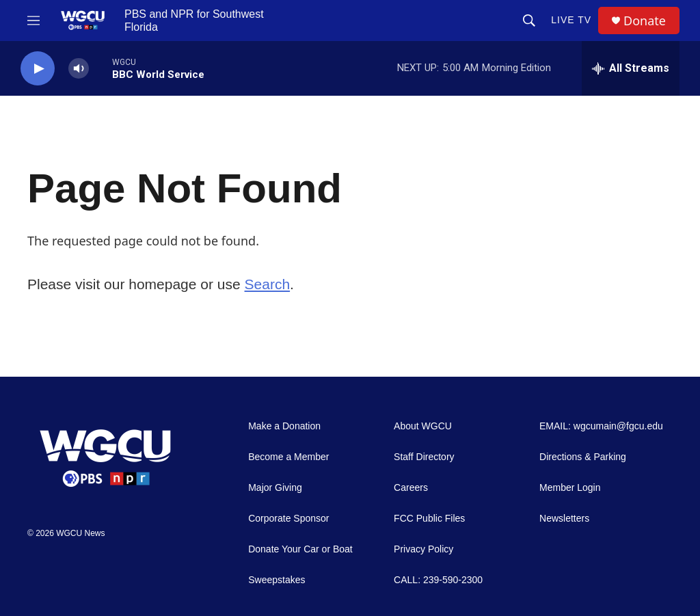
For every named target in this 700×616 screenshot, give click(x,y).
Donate (645, 21)
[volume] (79, 69)
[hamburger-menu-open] (33, 21)
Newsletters (564, 519)
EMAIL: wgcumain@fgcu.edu (601, 426)
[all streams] (631, 68)
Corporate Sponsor (288, 519)
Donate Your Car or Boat (300, 549)
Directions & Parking (583, 457)
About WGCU (423, 426)
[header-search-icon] (529, 21)
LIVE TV (571, 20)
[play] (38, 69)
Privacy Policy (423, 549)
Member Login (570, 488)
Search (268, 284)
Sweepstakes (277, 580)
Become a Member (288, 457)
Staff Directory (424, 457)
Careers (411, 488)
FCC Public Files (429, 519)
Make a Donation (284, 426)
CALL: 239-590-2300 (438, 580)
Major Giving (275, 488)
